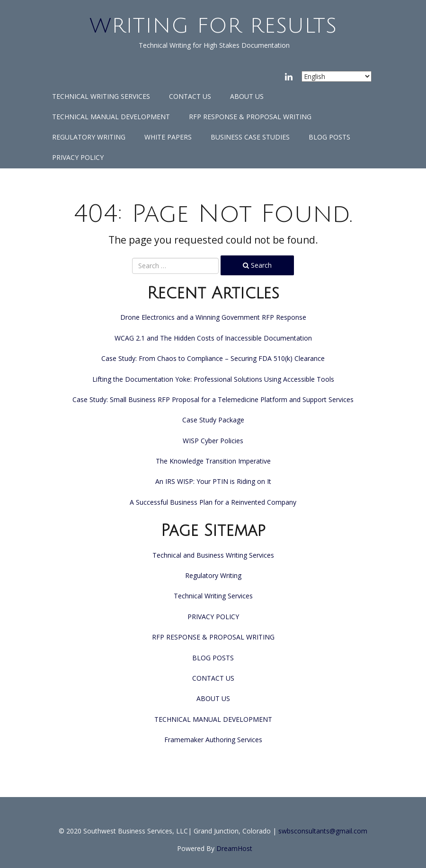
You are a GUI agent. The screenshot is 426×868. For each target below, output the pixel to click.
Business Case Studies (250, 137)
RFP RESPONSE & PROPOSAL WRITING (250, 117)
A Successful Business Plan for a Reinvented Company (213, 502)
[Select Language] (337, 76)
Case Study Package (213, 420)
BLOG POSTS (329, 137)
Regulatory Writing (89, 137)
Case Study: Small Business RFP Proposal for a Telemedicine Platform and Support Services (213, 399)
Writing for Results (213, 26)
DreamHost (234, 848)
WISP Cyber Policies (213, 441)
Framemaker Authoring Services (213, 740)
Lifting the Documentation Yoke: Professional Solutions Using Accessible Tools (213, 379)
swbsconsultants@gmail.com (323, 831)
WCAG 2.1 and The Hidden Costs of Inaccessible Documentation (213, 338)
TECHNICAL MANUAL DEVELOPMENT (111, 117)
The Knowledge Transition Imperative (213, 461)
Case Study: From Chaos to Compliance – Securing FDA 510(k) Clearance (213, 358)
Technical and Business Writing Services (213, 555)
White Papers (168, 137)
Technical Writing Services (101, 96)
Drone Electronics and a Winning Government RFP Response (213, 317)
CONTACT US (190, 96)
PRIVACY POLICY (78, 157)
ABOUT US (247, 96)
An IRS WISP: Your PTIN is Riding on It (213, 481)
